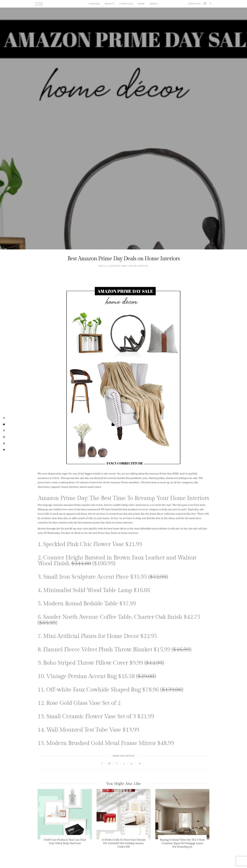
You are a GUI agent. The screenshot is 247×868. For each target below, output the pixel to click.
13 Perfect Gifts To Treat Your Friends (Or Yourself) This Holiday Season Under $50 (123, 843)
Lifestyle (126, 4)
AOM (39, 4)
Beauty (110, 4)
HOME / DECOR (129, 266)
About (154, 4)
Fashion (94, 4)
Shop (141, 4)
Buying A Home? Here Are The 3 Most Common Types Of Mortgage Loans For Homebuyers (182, 843)
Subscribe (195, 4)
